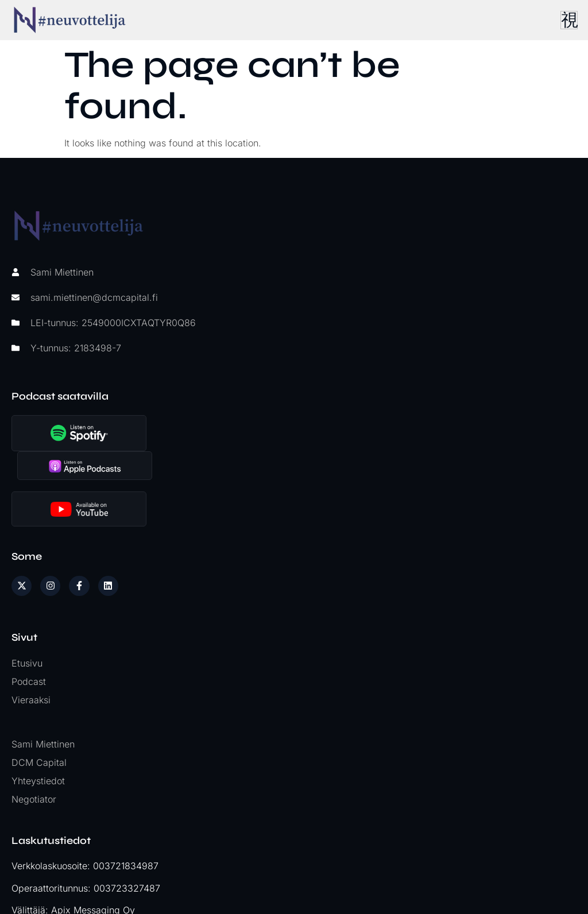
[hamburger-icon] (568, 20)
